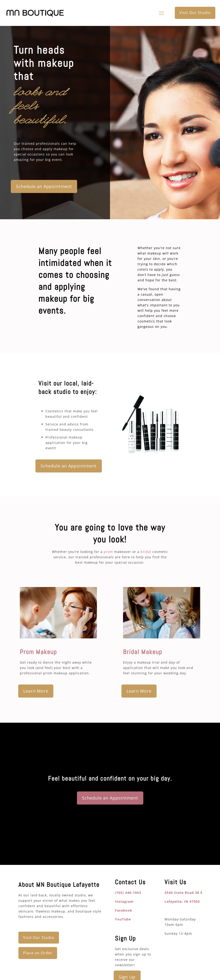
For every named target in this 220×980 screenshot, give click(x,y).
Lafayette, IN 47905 (182, 901)
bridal (146, 552)
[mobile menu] (162, 13)
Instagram (124, 901)
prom (108, 552)
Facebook (124, 910)
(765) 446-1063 (128, 893)
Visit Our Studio (195, 13)
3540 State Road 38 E (184, 893)
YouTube (123, 919)
